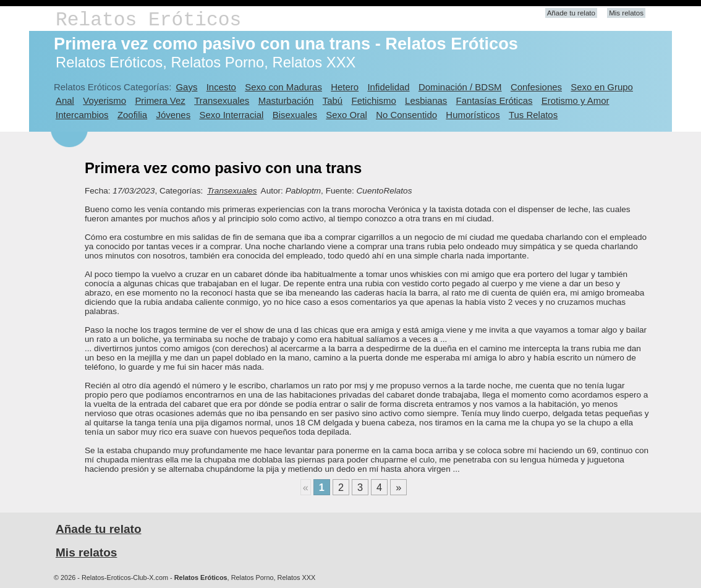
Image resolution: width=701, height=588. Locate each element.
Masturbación (286, 100)
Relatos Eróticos (148, 20)
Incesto (221, 87)
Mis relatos (626, 13)
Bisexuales (295, 115)
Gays (186, 87)
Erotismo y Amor (576, 100)
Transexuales (222, 100)
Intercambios (82, 115)
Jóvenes (173, 115)
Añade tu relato (571, 13)
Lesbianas (426, 100)
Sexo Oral (346, 115)
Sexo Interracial (231, 115)
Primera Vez (160, 100)
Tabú (333, 100)
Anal (65, 100)
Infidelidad (388, 87)
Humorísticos (473, 115)
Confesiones (536, 87)
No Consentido (406, 115)
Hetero (345, 87)
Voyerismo (104, 100)
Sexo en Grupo (602, 87)
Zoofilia (132, 115)
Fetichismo (374, 100)
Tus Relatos (533, 115)
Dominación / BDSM (460, 87)
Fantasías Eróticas (495, 100)
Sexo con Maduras (283, 87)
